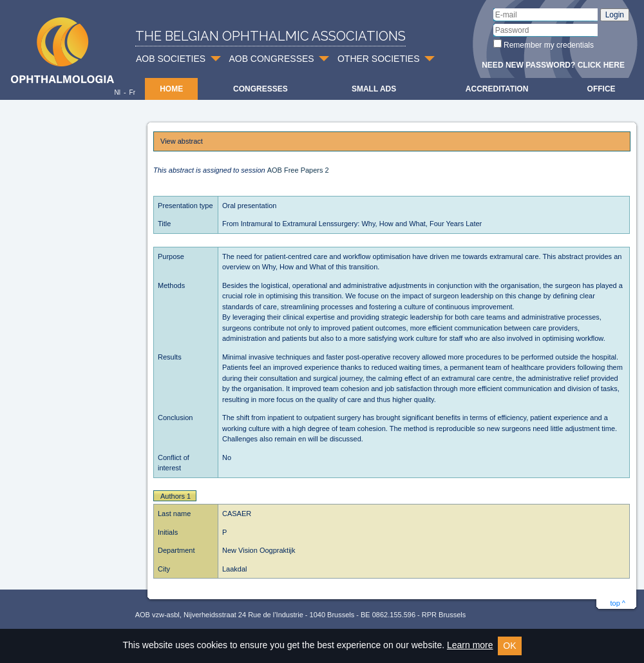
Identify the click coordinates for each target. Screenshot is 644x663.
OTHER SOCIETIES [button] (379, 59)
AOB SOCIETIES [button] (171, 59)
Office (601, 89)
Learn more (470, 645)
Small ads (374, 89)
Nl (117, 92)
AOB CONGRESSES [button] (271, 59)
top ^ (618, 603)
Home (171, 89)
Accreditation (497, 89)
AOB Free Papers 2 (298, 170)
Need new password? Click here (553, 65)
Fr (132, 92)
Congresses (260, 89)
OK (509, 646)
